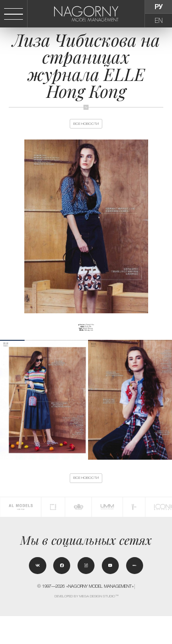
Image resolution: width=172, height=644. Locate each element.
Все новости (86, 129)
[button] (168, 411)
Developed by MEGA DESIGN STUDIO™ (86, 624)
